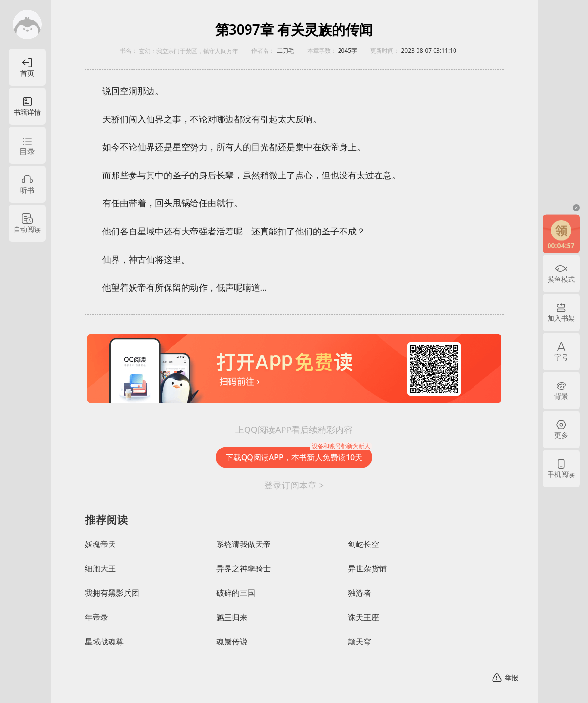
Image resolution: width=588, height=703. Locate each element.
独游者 (360, 593)
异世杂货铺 (367, 569)
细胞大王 (100, 569)
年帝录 (96, 617)
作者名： (263, 50)
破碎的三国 (236, 593)
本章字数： (322, 50)
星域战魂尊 (104, 642)
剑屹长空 (363, 544)
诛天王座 (363, 617)
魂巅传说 (232, 642)
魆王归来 (232, 617)
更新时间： (385, 50)
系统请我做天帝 (244, 544)
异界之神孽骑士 (244, 569)
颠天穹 (360, 642)
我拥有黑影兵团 (112, 593)
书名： (129, 50)
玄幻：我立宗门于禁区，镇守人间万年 (189, 51)
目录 (27, 151)
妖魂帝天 (100, 544)
